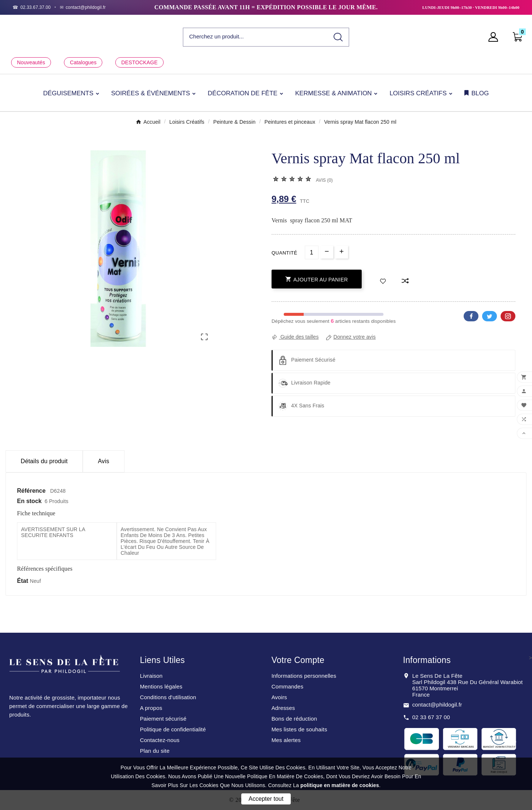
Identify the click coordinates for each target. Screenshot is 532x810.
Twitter (490, 316)
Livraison (151, 676)
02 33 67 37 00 (431, 717)
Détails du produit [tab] (44, 461)
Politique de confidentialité (173, 729)
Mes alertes (286, 740)
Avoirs (279, 697)
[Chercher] (255, 37)
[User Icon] (495, 37)
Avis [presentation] (104, 461)
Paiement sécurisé (163, 719)
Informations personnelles (304, 676)
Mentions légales (161, 686)
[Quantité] (312, 252)
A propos (151, 708)
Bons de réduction (294, 719)
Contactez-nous (160, 740)
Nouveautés (31, 62)
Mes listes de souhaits (299, 729)
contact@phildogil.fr (437, 705)
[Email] (83, 7)
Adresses (283, 708)
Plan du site (155, 751)
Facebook (471, 316)
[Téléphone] (32, 7)
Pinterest (508, 316)
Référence (32, 491)
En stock (29, 501)
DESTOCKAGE (139, 62)
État (23, 581)
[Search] (338, 37)
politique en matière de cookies (340, 785)
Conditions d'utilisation (168, 697)
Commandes (287, 686)
